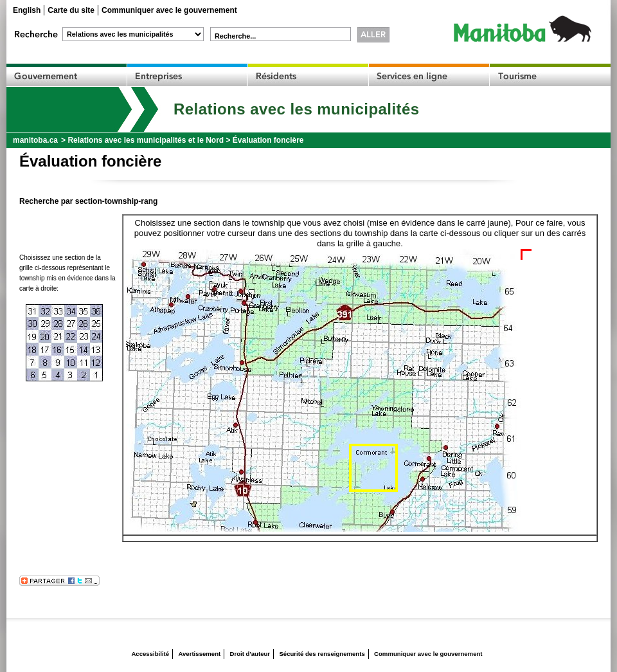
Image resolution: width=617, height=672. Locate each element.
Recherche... (235, 36)
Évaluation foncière (268, 140)
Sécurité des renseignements (322, 654)
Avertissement (199, 654)
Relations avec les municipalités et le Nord (146, 140)
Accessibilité (150, 654)
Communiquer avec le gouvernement (169, 10)
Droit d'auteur (250, 654)
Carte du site (71, 10)
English (27, 10)
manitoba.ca (35, 140)
